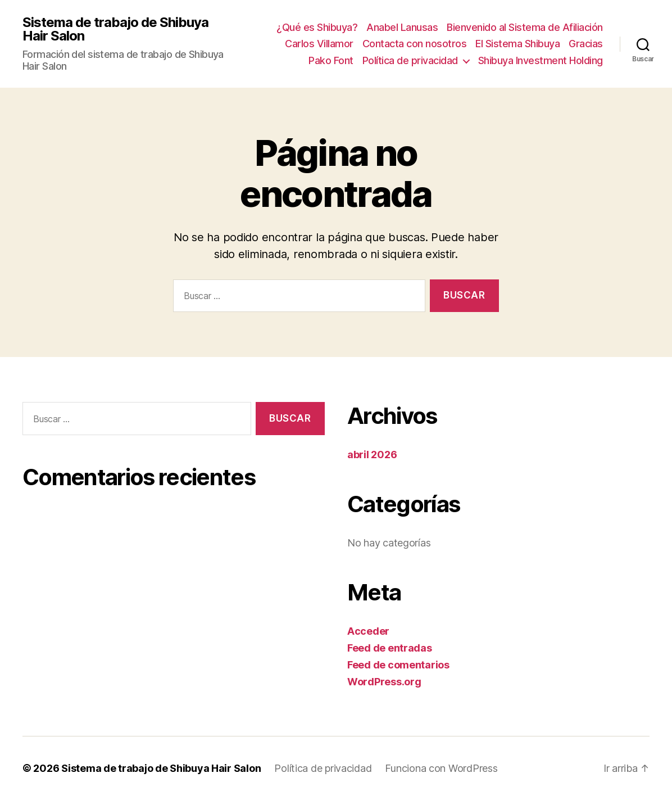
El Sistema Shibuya (517, 44)
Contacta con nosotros (415, 44)
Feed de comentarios (398, 665)
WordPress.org (384, 682)
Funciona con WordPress (441, 768)
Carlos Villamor (319, 44)
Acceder (368, 631)
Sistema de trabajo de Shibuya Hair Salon (115, 29)
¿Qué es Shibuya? (317, 27)
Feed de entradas (390, 648)
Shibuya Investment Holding (541, 60)
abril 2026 (372, 455)
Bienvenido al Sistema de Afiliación (525, 27)
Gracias (586, 44)
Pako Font (331, 60)
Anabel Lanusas (402, 27)
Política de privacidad (410, 60)
